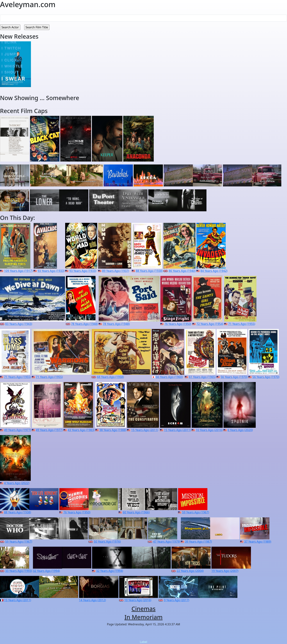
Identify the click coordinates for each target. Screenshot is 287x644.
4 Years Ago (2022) (17, 483)
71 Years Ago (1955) (242, 324)
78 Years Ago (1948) (84, 324)
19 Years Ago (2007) (225, 571)
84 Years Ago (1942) (214, 271)
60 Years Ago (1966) (136, 512)
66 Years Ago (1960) (169, 377)
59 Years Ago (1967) (196, 512)
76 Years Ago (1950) (178, 324)
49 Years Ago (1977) (17, 430)
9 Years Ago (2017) (177, 600)
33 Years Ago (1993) (19, 571)
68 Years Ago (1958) (110, 377)
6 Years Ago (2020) (240, 430)
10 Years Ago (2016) (209, 430)
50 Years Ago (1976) (107, 542)
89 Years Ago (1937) (116, 271)
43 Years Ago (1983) (81, 430)
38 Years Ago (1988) (113, 430)
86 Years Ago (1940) (182, 271)
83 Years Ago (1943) (19, 324)
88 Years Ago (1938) (149, 271)
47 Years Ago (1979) (167, 542)
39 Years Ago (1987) (198, 542)
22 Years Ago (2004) (190, 571)
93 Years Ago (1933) (51, 271)
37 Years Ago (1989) (258, 542)
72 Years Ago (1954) (210, 324)
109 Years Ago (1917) (18, 271)
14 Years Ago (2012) (92, 600)
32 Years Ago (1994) (46, 571)
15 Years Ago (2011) (145, 430)
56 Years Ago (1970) (234, 377)
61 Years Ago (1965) (202, 377)
